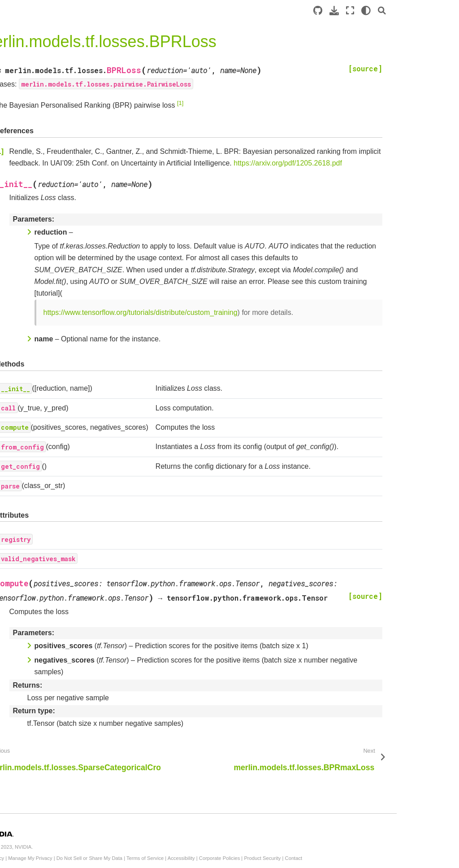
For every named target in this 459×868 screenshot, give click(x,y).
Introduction (24, 114)
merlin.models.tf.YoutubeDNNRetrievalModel (52, 490)
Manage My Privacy (156, 858)
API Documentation (37, 157)
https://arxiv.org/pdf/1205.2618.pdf (189, 175)
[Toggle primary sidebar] (107, 11)
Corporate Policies (345, 858)
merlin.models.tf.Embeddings (52, 515)
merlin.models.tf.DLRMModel (52, 227)
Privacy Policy (114, 858)
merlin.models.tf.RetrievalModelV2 (51, 340)
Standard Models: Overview (47, 129)
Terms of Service (271, 858)
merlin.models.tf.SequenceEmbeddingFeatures (52, 789)
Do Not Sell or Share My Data (215, 858)
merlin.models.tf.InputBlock (52, 664)
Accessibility (307, 858)
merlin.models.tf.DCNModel (51, 177)
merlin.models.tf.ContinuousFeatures (53, 714)
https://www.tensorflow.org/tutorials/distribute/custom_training (266, 324)
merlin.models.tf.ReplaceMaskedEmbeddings (52, 600)
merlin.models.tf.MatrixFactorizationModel (52, 390)
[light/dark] (428, 11)
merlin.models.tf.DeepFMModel (50, 201)
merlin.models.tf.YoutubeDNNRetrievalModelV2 (52, 465)
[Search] (444, 11)
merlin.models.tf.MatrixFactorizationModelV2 (52, 365)
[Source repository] (380, 11)
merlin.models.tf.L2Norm (50, 619)
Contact (419, 858)
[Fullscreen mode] (412, 11)
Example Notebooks (36, 143)
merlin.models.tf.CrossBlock (53, 853)
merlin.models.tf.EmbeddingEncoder (52, 291)
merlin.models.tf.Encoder (50, 271)
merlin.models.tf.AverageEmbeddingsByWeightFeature (52, 570)
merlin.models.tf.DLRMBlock (52, 814)
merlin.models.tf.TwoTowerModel (52, 440)
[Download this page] (396, 11)
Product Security (388, 858)
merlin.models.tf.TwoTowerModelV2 (52, 415)
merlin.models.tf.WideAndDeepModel (51, 251)
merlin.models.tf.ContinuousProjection (53, 764)
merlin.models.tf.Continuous (53, 689)
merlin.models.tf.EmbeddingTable (52, 540)
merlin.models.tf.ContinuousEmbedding (53, 739)
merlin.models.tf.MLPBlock (52, 833)
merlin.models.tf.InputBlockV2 (52, 639)
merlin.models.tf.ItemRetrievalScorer (51, 315)
